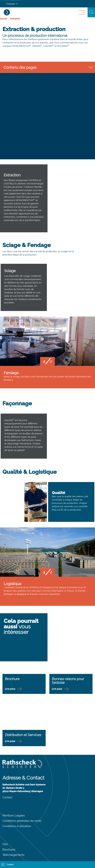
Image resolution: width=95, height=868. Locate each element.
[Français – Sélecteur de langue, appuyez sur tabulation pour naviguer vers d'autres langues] (12, 4)
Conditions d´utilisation (17, 826)
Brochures (9, 850)
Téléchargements (13, 855)
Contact (7, 797)
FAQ (5, 844)
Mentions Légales (14, 815)
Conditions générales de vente (22, 821)
